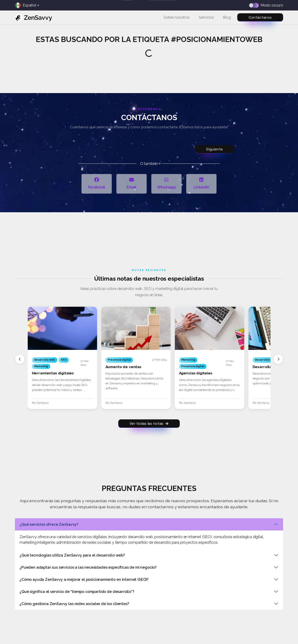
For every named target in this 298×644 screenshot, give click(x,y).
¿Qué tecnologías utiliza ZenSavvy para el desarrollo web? (72, 555)
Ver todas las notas (149, 423)
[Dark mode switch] (255, 5)
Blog (227, 17)
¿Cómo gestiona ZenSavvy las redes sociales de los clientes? (74, 604)
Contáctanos (260, 17)
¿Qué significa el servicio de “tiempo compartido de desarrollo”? (77, 592)
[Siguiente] (278, 359)
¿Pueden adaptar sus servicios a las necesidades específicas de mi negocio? (88, 567)
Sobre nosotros (177, 17)
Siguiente (214, 149)
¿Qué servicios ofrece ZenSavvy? (49, 524)
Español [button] (26, 5)
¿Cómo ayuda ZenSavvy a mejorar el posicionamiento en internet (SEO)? (84, 580)
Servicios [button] (206, 17)
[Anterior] (20, 359)
